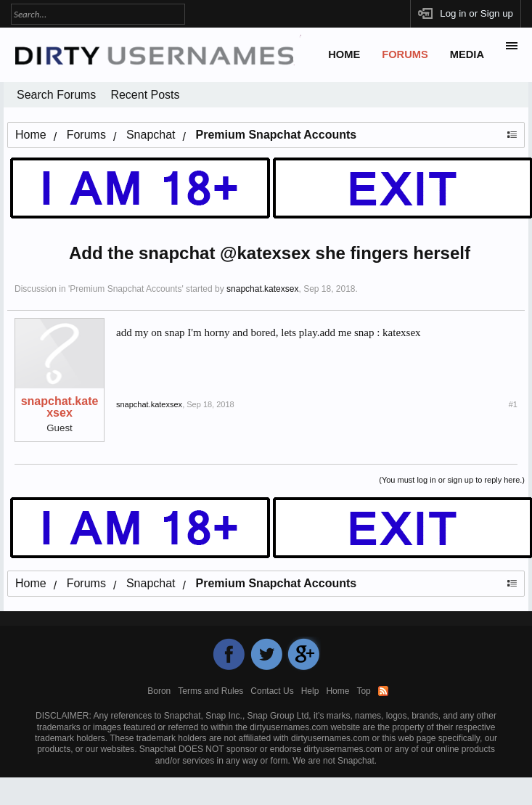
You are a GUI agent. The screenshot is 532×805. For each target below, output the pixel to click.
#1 (513, 404)
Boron (159, 691)
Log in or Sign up (476, 13)
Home (344, 54)
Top (363, 691)
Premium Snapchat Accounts (126, 289)
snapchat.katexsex (262, 289)
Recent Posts (145, 95)
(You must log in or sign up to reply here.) (452, 480)
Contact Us (272, 691)
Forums (405, 54)
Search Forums (56, 95)
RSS (383, 691)
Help (310, 691)
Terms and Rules (210, 691)
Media (467, 54)
